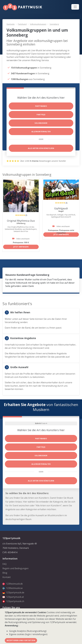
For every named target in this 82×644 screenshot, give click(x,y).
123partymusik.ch (13, 601)
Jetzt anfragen (21, 247)
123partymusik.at (13, 597)
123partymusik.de (13, 592)
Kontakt (7, 577)
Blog (5, 573)
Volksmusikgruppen (38, 24)
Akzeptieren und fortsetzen (21, 640)
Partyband (22, 24)
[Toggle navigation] (75, 7)
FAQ (4, 564)
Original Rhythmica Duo (21, 221)
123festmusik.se (13, 588)
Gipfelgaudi (61, 208)
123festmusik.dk (13, 584)
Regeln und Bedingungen (15, 568)
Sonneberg (54, 24)
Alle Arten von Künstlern (41, 148)
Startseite (11, 24)
